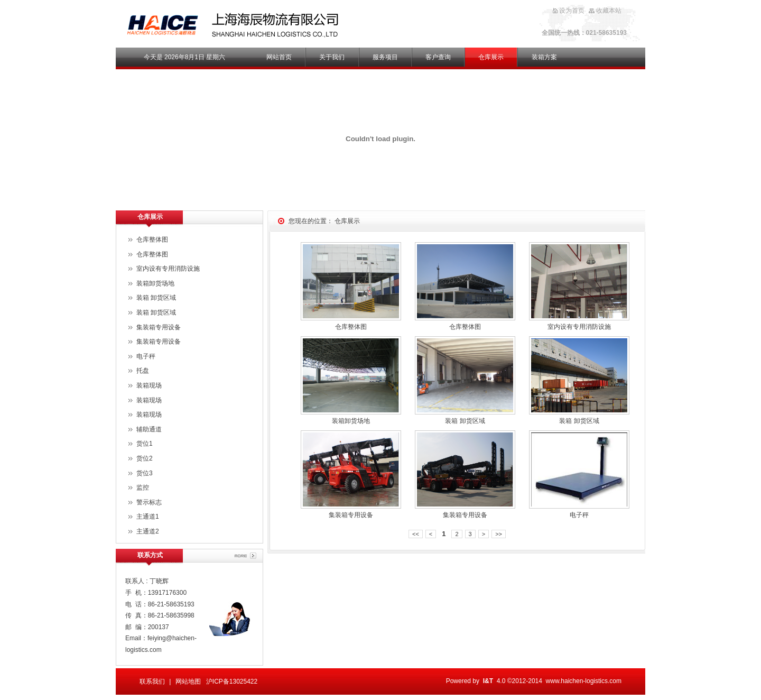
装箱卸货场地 (351, 421)
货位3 (145, 473)
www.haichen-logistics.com (584, 681)
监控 (143, 487)
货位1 (145, 444)
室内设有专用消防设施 (579, 327)
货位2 (145, 458)
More (245, 556)
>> (499, 534)
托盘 (143, 371)
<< (416, 534)
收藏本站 (609, 11)
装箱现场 (149, 385)
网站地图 (188, 681)
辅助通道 (149, 429)
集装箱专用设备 (351, 515)
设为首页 (572, 11)
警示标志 (149, 502)
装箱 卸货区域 (465, 421)
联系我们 (152, 681)
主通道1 (148, 517)
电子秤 (579, 515)
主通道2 (148, 531)
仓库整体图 (351, 327)
